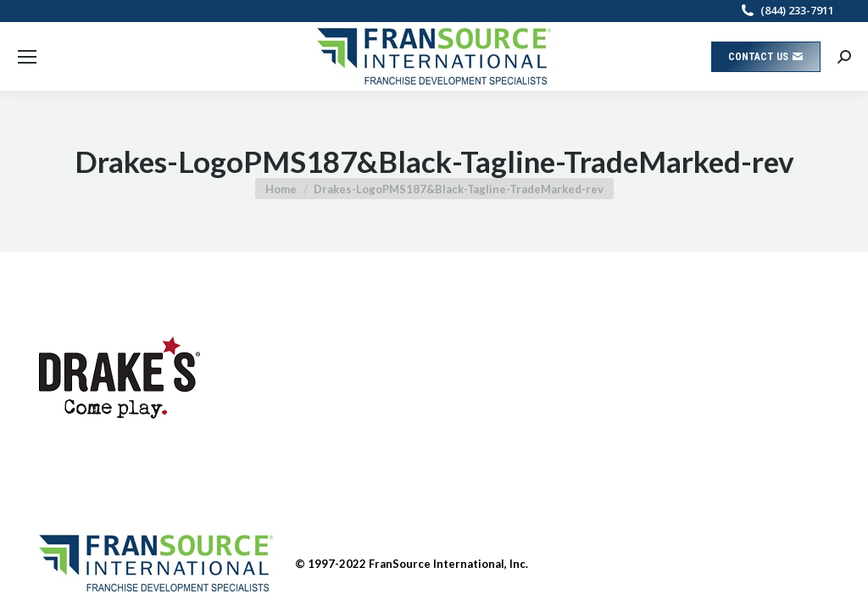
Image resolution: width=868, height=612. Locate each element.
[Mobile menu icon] (27, 57)
